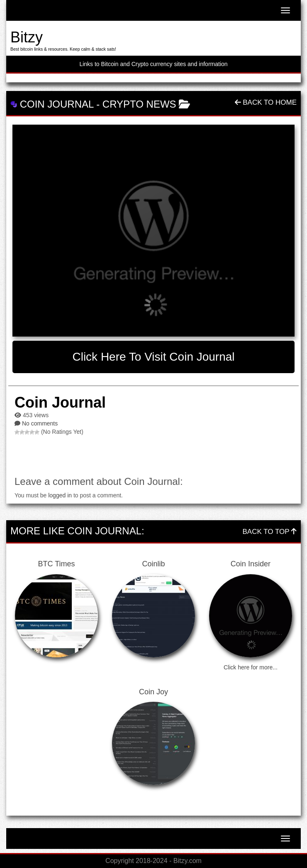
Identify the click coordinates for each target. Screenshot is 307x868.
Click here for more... (251, 667)
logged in (60, 495)
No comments (40, 423)
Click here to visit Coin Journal (153, 357)
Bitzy (27, 37)
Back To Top (270, 532)
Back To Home (266, 102)
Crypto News (139, 104)
